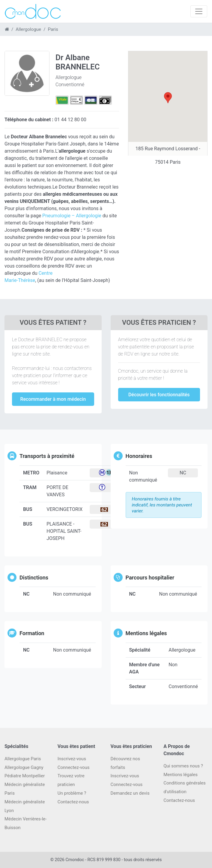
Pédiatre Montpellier (25, 776)
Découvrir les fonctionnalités (159, 395)
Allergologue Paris (23, 759)
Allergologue (28, 29)
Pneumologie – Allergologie (72, 216)
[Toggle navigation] (199, 11)
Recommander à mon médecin (53, 399)
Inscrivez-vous (72, 759)
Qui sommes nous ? (183, 766)
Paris (53, 29)
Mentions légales (181, 775)
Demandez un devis (130, 793)
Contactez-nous (179, 800)
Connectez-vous (74, 767)
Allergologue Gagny (24, 767)
